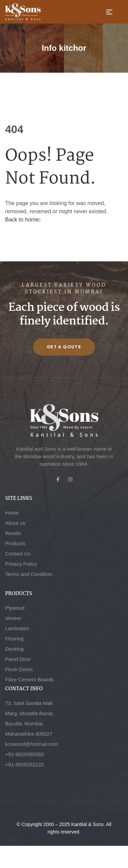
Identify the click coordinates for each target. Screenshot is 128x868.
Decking (14, 649)
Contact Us (18, 554)
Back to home (23, 220)
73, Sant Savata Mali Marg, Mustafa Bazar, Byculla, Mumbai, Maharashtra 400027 (30, 718)
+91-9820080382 (25, 754)
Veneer (13, 618)
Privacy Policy (21, 564)
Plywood (15, 608)
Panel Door (18, 659)
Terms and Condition (29, 574)
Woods (13, 533)
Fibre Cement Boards (30, 679)
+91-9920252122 (25, 764)
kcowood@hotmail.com (32, 744)
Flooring (14, 639)
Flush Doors (19, 669)
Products (15, 543)
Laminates (17, 628)
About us (15, 523)
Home (12, 513)
